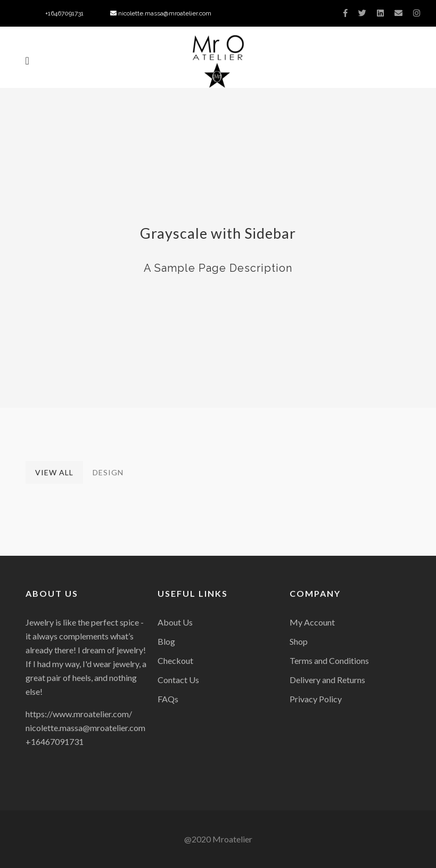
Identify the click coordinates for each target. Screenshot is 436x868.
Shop (299, 641)
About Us (175, 622)
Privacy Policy (316, 699)
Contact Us (178, 680)
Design (108, 472)
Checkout (175, 660)
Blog (166, 641)
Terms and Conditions (329, 660)
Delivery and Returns (327, 680)
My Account (312, 622)
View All (54, 472)
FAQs (168, 699)
